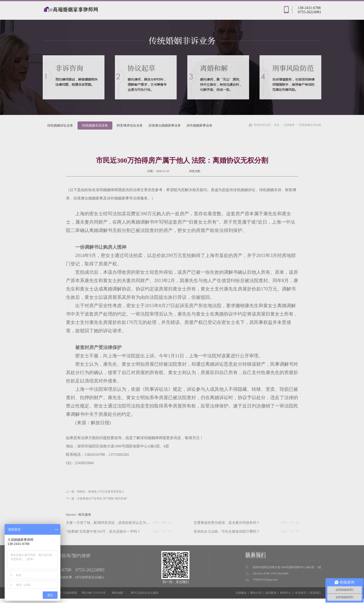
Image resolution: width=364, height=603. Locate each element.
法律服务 (289, 125)
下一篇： (97, 499)
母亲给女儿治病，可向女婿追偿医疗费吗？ (227, 531)
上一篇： (95, 492)
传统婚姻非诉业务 (310, 125)
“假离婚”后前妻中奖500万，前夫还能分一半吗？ (103, 531)
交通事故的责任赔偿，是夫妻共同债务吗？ (227, 523)
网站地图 (117, 593)
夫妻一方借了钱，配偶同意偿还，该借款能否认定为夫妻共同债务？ (118, 523)
